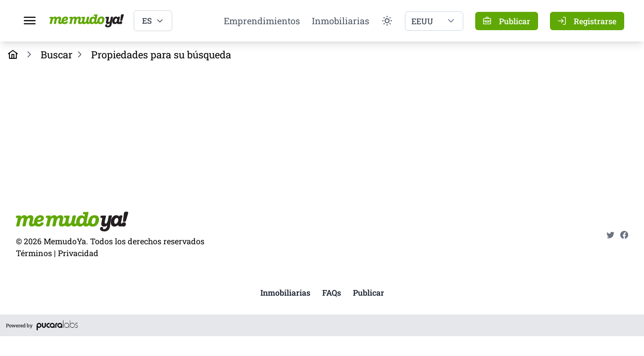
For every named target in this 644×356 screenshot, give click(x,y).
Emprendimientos (262, 21)
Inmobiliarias (341, 21)
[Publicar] (507, 21)
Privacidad (78, 253)
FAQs (332, 292)
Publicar (369, 292)
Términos (34, 253)
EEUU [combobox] (422, 21)
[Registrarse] (587, 21)
